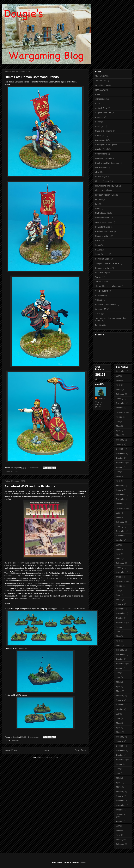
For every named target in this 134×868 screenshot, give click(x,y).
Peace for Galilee (103, 227)
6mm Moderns (101, 85)
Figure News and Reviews (107, 186)
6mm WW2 (100, 90)
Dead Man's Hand (103, 158)
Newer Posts (11, 750)
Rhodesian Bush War (104, 231)
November (121, 403)
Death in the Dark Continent (107, 163)
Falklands (15, 741)
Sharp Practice (102, 254)
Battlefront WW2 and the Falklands (30, 486)
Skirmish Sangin (102, 259)
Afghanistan (100, 99)
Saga (97, 245)
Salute (98, 250)
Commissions (101, 154)
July (118, 376)
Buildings (99, 126)
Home (46, 750)
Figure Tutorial (101, 190)
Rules (98, 241)
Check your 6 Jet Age (104, 145)
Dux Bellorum (101, 167)
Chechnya (100, 136)
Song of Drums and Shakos (107, 263)
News (98, 209)
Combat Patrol (101, 149)
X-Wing (98, 314)
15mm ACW (100, 76)
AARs (98, 94)
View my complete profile (99, 404)
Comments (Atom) (51, 757)
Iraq (97, 204)
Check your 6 (101, 140)
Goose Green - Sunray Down (28, 598)
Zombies (99, 325)
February (120, 394)
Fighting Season (102, 181)
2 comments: (34, 737)
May (118, 380)
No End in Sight (102, 213)
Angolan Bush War (103, 113)
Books (98, 122)
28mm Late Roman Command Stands (32, 77)
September (121, 412)
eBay (97, 172)
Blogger (83, 862)
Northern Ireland (102, 218)
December (121, 371)
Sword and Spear (103, 273)
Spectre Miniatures (103, 268)
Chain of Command (104, 131)
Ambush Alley (101, 108)
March (119, 389)
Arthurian (14, 471)
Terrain (98, 277)
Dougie (101, 398)
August (119, 417)
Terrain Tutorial (102, 282)
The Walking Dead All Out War (108, 286)
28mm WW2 (101, 81)
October (120, 408)
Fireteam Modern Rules (105, 195)
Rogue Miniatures (103, 236)
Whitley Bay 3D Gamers (106, 305)
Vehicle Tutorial (102, 291)
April (118, 385)
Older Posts (81, 750)
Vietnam (99, 300)
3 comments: (34, 468)
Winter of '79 (101, 309)
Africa (98, 104)
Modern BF (39, 566)
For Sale (99, 199)
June (118, 513)
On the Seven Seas (104, 222)
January (120, 399)
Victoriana (100, 295)
